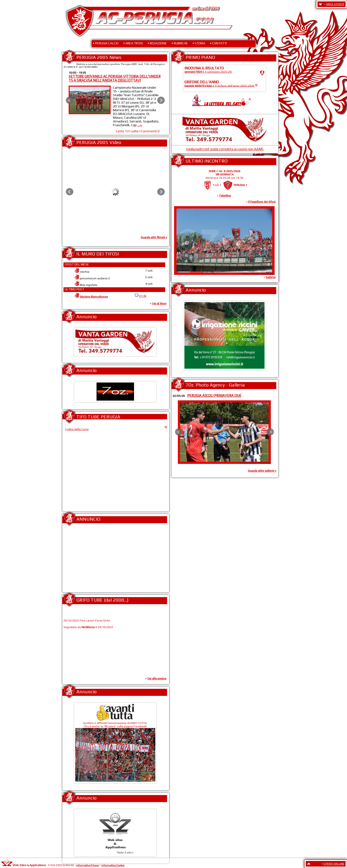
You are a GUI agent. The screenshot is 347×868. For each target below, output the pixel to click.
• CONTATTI (218, 43)
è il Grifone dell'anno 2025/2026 (219, 86)
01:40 (143, 296)
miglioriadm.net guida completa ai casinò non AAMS (225, 149)
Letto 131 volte (129, 131)
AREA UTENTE (335, 4)
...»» (141, 125)
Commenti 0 (152, 131)
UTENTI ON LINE (334, 864)
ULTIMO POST (74, 289)
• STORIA (199, 43)
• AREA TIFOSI (133, 43)
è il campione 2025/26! (208, 72)
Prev (70, 100)
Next (161, 100)
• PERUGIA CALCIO (106, 43)
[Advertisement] (115, 560)
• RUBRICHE (180, 43)
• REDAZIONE (157, 43)
